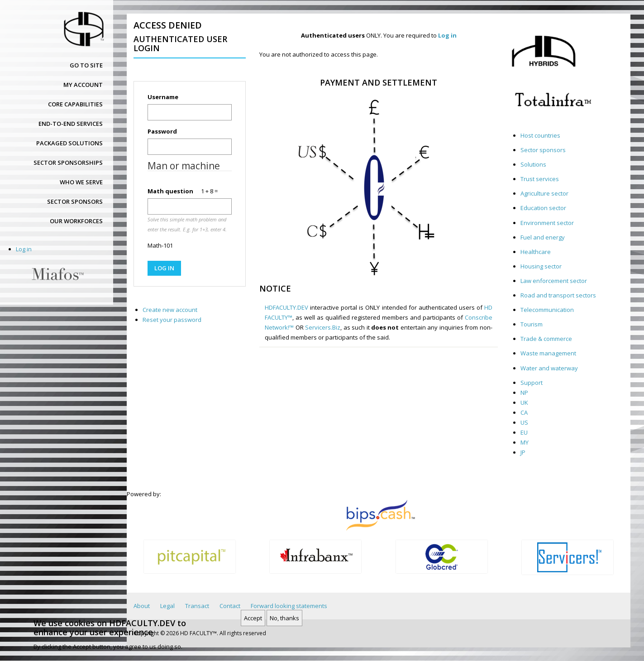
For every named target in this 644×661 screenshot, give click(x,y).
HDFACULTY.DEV (286, 307)
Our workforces (76, 221)
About (142, 606)
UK (524, 402)
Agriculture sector (544, 193)
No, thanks (284, 621)
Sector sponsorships (68, 163)
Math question (170, 191)
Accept (253, 621)
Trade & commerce (546, 339)
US (524, 422)
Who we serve (81, 182)
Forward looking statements (289, 606)
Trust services (540, 179)
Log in (24, 249)
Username (163, 97)
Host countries (540, 135)
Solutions (533, 164)
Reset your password (172, 320)
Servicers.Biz (323, 327)
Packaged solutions (69, 143)
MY (525, 442)
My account (83, 85)
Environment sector (547, 223)
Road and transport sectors (558, 295)
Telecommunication (547, 310)
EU (524, 432)
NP (524, 393)
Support (532, 383)
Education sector (543, 208)
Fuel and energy (543, 237)
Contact (230, 606)
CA (524, 412)
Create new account (170, 310)
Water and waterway (549, 368)
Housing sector (541, 266)
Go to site (86, 65)
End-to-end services (71, 124)
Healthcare (536, 252)
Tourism (532, 324)
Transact (197, 606)
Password (162, 131)
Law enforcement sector (554, 281)
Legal (167, 606)
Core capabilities (75, 104)
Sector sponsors (75, 201)
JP (523, 452)
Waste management (548, 353)
